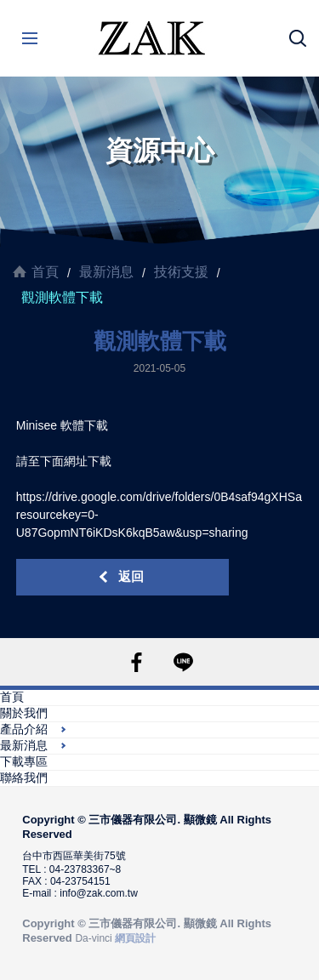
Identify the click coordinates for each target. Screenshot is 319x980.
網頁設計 (135, 938)
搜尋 (298, 38)
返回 (131, 576)
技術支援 (181, 272)
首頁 (45, 272)
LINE (183, 662)
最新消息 (106, 272)
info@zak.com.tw (99, 893)
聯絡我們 (24, 778)
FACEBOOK (137, 662)
